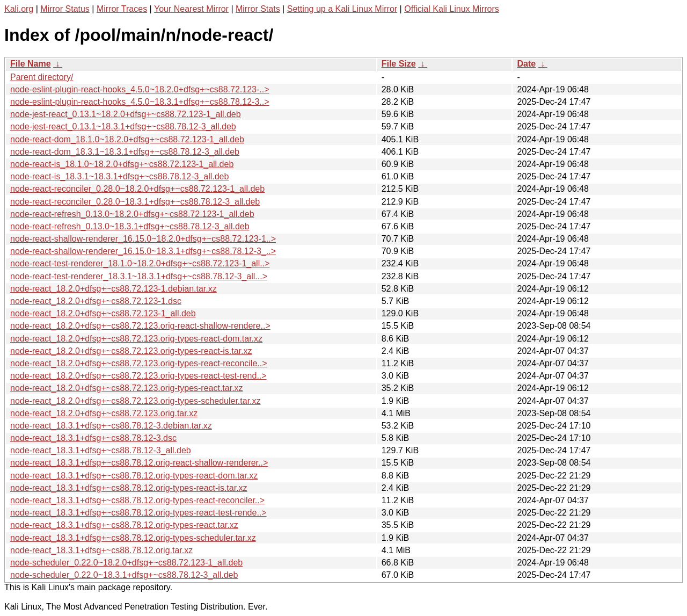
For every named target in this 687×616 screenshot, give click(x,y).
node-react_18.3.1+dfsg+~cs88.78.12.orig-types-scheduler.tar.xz (133, 538)
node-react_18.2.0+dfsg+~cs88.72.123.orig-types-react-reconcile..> (139, 363)
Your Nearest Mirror (191, 9)
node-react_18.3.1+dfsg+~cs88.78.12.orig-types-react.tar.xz (124, 525)
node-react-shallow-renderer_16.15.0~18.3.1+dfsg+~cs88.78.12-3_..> (143, 251)
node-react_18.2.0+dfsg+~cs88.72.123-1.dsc (96, 301)
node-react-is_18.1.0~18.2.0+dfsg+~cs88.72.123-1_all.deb (122, 164)
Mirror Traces (122, 9)
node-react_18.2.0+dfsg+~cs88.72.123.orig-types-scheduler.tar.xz (136, 401)
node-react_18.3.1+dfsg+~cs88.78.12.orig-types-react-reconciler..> (137, 500)
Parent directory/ (42, 77)
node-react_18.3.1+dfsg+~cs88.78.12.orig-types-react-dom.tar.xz (134, 476)
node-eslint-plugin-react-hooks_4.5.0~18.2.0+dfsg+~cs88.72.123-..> (140, 89)
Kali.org (19, 9)
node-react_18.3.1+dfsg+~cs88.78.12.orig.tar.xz (101, 550)
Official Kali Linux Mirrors (452, 9)
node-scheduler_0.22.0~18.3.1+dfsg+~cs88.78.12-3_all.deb (124, 575)
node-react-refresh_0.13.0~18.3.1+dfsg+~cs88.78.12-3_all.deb (130, 226)
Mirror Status (65, 9)
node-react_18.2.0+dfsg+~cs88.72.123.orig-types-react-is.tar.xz (131, 351)
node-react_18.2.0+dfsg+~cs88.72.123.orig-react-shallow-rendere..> (140, 326)
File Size (399, 64)
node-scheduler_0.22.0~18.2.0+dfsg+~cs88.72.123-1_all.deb (126, 563)
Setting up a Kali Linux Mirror (342, 9)
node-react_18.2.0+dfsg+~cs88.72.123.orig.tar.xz (104, 413)
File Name (31, 64)
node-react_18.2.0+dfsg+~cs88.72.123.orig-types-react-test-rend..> (138, 376)
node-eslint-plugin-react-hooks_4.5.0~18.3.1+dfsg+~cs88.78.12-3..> (140, 102)
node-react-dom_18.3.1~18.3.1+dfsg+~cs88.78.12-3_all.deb (125, 152)
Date (526, 64)
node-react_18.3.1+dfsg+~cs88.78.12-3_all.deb (101, 450)
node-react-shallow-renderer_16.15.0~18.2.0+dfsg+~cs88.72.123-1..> (143, 239)
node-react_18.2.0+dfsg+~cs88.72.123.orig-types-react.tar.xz (127, 388)
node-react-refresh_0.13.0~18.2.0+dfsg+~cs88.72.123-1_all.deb (132, 214)
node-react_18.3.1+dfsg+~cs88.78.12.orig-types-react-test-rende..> (138, 513)
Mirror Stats (258, 9)
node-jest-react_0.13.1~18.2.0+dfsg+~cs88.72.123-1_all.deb (126, 114)
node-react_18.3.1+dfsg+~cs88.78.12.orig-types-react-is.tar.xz (129, 488)
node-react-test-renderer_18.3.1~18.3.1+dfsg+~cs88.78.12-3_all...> (139, 276)
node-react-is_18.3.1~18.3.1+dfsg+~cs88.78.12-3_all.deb (119, 176)
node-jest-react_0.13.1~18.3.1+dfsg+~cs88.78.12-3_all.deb (123, 126)
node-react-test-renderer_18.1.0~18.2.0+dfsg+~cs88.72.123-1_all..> (140, 263)
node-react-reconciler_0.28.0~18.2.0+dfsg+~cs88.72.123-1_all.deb (137, 189)
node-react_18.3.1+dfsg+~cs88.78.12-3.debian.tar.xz (111, 426)
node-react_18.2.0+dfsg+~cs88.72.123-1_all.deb (103, 313)
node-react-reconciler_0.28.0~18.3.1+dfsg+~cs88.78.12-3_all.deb (135, 202)
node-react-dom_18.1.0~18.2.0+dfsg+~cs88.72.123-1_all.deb (127, 139)
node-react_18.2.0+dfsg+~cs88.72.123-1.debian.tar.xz (114, 289)
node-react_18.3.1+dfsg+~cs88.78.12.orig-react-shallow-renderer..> (139, 463)
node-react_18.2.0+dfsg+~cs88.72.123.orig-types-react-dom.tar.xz (136, 339)
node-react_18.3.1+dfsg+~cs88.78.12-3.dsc (93, 438)
